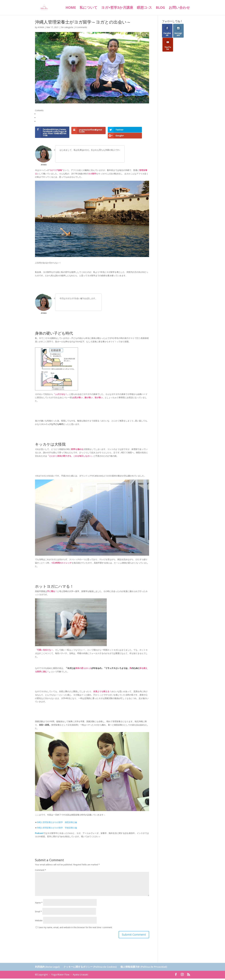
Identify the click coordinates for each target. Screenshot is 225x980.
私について (89, 8)
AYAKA (41, 27)
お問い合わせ (179, 8)
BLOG (160, 8)
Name (39, 904)
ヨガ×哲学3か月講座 (117, 8)
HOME (71, 8)
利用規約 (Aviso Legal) (47, 968)
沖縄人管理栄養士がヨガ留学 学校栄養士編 (57, 829)
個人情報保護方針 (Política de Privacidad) (144, 968)
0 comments (81, 27)
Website (39, 922)
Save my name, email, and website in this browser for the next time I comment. (75, 929)
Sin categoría (67, 27)
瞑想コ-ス (144, 8)
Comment (41, 871)
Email (38, 913)
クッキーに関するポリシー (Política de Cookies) (90, 968)
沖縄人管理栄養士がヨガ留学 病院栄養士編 (57, 824)
